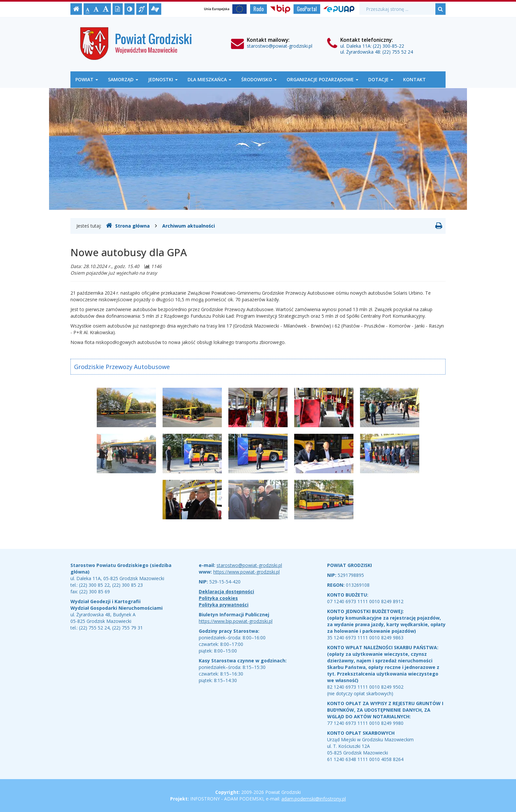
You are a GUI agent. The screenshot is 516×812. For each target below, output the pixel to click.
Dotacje (381, 79)
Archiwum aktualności (189, 226)
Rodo (258, 9)
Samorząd (123, 79)
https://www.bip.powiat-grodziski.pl (236, 621)
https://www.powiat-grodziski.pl (246, 572)
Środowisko (259, 79)
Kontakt (414, 79)
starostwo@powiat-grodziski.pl (280, 46)
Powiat (87, 79)
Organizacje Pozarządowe (322, 79)
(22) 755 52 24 (398, 52)
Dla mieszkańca (209, 79)
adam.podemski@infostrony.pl (314, 799)
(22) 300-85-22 (388, 46)
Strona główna (128, 226)
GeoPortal (307, 9)
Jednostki (163, 79)
